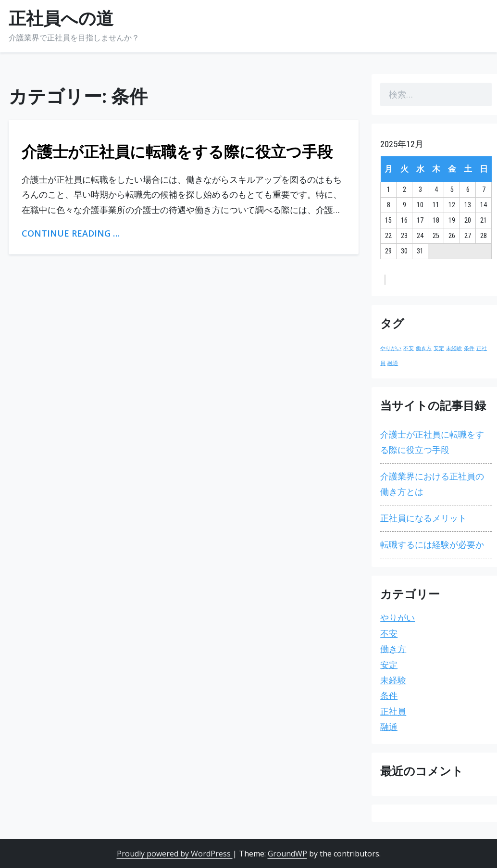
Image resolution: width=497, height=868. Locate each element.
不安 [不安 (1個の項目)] (409, 348)
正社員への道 (61, 19)
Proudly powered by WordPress (175, 854)
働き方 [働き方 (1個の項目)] (424, 348)
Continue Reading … (71, 233)
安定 (389, 665)
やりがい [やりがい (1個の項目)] (391, 348)
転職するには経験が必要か (432, 545)
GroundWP (287, 854)
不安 (389, 634)
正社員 (393, 711)
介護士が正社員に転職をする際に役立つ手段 (177, 152)
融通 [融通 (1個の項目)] (393, 363)
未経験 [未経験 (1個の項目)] (454, 348)
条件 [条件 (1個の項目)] (469, 348)
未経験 (393, 680)
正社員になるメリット (423, 518)
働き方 (393, 649)
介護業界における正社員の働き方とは (432, 484)
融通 (389, 727)
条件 (389, 696)
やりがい (398, 618)
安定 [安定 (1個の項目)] (439, 348)
